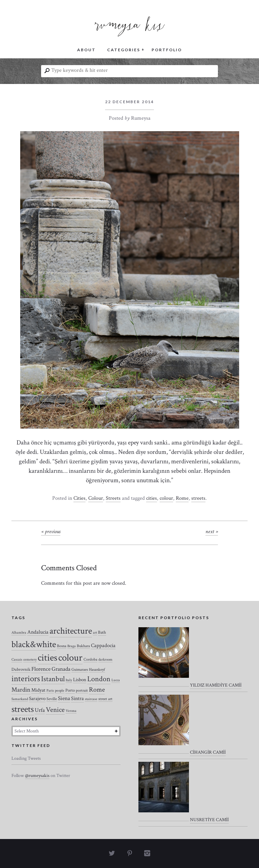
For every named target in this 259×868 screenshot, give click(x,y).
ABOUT (86, 50)
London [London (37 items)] (99, 679)
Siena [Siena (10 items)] (64, 698)
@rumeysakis (37, 776)
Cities (79, 498)
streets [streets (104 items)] (23, 709)
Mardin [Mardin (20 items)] (21, 690)
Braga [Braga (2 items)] (72, 646)
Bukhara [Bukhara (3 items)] (83, 646)
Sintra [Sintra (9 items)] (77, 699)
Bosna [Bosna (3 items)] (62, 646)
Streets (113, 498)
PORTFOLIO (167, 50)
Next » (212, 532)
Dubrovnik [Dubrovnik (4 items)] (21, 670)
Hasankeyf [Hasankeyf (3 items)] (97, 670)
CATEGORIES (124, 50)
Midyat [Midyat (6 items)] (38, 690)
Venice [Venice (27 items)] (55, 710)
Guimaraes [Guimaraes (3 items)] (80, 670)
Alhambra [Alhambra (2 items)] (19, 633)
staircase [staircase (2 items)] (91, 699)
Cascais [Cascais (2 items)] (17, 660)
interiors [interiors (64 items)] (26, 679)
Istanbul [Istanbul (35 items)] (53, 679)
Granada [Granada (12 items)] (61, 669)
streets (198, 498)
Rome (182, 498)
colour (166, 498)
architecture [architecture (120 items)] (71, 631)
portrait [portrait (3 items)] (82, 690)
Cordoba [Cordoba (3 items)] (90, 659)
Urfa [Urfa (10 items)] (40, 710)
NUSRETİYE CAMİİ (209, 820)
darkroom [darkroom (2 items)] (105, 660)
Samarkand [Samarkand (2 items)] (20, 699)
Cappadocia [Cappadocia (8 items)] (103, 645)
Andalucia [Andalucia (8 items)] (38, 632)
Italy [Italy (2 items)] (69, 680)
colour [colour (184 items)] (70, 658)
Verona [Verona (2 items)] (71, 711)
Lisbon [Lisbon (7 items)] (80, 680)
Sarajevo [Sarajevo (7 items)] (37, 699)
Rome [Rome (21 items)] (97, 690)
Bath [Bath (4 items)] (102, 632)
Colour (96, 498)
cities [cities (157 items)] (47, 658)
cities (152, 498)
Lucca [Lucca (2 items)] (116, 680)
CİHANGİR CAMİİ (208, 752)
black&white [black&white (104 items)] (34, 644)
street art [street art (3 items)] (105, 699)
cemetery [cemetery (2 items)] (30, 660)
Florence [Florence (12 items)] (41, 669)
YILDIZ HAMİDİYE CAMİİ (216, 685)
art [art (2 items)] (95, 633)
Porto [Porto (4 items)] (70, 690)
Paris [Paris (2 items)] (50, 691)
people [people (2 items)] (60, 691)
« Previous (51, 532)
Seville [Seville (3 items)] (52, 699)
